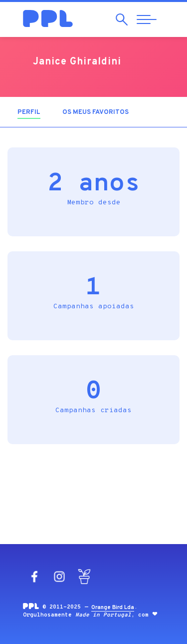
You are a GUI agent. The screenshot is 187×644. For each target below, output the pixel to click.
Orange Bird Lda (113, 608)
